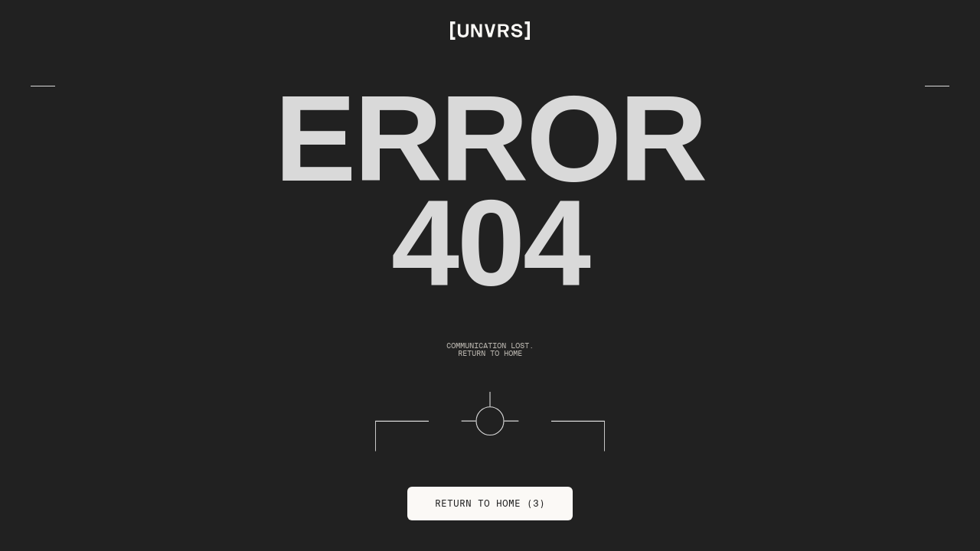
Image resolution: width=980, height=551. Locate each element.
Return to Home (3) (490, 503)
